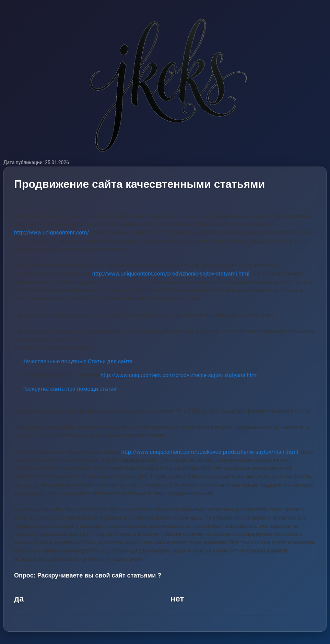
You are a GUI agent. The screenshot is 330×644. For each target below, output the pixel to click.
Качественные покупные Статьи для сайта (78, 361)
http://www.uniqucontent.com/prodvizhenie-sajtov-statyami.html (171, 274)
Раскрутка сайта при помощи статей (69, 389)
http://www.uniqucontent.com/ (52, 233)
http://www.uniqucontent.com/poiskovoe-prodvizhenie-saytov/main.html (210, 452)
